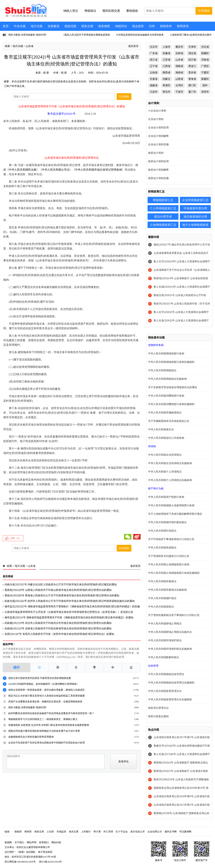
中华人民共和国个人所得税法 (165, 472)
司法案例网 (185, 832)
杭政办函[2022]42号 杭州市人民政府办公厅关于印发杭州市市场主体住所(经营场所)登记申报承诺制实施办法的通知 (70, 601)
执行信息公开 (138, 832)
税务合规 (87, 26)
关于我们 (19, 842)
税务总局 (39, 832)
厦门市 (192, 92)
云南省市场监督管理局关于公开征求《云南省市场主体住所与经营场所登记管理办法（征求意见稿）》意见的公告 (69, 612)
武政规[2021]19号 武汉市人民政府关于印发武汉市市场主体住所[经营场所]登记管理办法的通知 (58, 623)
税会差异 (138, 26)
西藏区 (205, 53)
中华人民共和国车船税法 (162, 581)
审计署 (97, 832)
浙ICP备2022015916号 (50, 862)
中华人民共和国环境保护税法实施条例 (170, 649)
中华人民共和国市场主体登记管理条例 (98, 170)
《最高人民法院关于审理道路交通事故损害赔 (86, 35)
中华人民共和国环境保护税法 (165, 640)
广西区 (205, 66)
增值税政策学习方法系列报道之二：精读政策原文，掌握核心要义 (43, 719)
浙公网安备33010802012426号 (20, 862)
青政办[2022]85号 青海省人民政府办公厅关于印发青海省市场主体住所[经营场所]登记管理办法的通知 (62, 596)
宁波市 (179, 92)
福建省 (154, 85)
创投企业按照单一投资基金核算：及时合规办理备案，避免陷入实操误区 (46, 690)
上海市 (166, 47)
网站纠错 (56, 842)
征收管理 (153, 666)
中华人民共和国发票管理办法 (165, 691)
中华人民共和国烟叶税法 (162, 598)
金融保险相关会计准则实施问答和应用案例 (31, 737)
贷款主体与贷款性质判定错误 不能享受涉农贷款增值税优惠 (40, 678)
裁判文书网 (171, 832)
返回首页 (133, 46)
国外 (205, 85)
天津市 (192, 47)
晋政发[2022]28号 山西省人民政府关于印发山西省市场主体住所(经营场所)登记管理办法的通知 (58, 590)
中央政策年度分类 (195, 208)
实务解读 (53, 26)
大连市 (154, 92)
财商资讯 (183, 26)
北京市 (154, 47)
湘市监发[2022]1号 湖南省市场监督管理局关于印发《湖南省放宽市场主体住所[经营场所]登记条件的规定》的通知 (69, 618)
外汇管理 (108, 832)
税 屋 (46, 73)
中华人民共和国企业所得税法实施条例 (170, 463)
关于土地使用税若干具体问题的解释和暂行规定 (175, 514)
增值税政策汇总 (163, 200)
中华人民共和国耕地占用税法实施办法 (170, 632)
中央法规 (20, 26)
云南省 (154, 73)
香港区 (166, 85)
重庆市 (179, 47)
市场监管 (61, 832)
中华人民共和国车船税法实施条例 (167, 590)
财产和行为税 (156, 489)
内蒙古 (166, 79)
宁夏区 (205, 73)
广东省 (154, 53)
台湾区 (179, 85)
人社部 (50, 832)
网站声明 (32, 842)
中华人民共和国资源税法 (162, 548)
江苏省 (166, 60)
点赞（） (16, 538)
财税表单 (166, 26)
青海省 (192, 79)
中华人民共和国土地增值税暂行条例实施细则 (174, 573)
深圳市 (205, 92)
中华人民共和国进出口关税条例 (166, 438)
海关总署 (74, 832)
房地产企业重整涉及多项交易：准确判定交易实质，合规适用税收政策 (45, 702)
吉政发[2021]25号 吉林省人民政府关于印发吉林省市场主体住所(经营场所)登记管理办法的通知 (58, 629)
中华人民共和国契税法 (161, 607)
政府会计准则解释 (158, 170)
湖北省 (192, 53)
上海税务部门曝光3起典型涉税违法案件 (191, 35)
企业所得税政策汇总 (195, 200)
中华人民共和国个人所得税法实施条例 (170, 480)
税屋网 (8, 842)
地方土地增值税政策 (195, 225)
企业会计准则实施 (158, 144)
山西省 (179, 79)
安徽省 (166, 53)
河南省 (205, 60)
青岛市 (166, 92)
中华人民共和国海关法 (161, 430)
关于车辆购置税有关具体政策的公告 (169, 421)
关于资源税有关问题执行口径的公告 (169, 556)
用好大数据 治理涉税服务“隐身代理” (28, 35)
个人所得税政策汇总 (163, 208)
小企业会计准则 (157, 111)
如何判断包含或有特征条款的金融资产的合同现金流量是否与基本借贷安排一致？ (51, 713)
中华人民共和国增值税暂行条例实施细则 (171, 362)
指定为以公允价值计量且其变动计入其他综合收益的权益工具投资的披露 (46, 696)
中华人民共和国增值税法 (162, 370)
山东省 (30, 46)
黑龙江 (192, 66)
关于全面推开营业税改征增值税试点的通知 (173, 387)
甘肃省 (154, 79)
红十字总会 (122, 832)
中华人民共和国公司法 (56, 170)
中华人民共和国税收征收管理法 (166, 674)
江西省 (166, 66)
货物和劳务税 (156, 345)
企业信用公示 (155, 832)
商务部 (28, 832)
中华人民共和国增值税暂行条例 (166, 354)
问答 (152, 26)
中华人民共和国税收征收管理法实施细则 (171, 683)
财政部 (18, 832)
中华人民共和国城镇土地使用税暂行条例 (171, 505)
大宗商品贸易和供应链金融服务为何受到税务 (140, 35)
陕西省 (166, 73)
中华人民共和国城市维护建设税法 (167, 522)
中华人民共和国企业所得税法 (165, 455)
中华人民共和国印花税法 (162, 531)
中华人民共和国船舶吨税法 (164, 657)
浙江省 (154, 60)
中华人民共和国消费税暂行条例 (166, 396)
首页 (6, 26)
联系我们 (44, 842)
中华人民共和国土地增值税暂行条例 (169, 565)
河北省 (205, 47)
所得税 (152, 446)
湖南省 (179, 66)
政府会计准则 (156, 153)
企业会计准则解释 (158, 136)
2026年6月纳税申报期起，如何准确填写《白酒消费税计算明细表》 (44, 684)
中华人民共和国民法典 (23, 170)
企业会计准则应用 (158, 128)
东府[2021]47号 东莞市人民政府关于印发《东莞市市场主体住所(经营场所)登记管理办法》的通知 (59, 634)
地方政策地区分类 (195, 217)
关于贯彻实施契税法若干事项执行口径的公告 (174, 615)
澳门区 (192, 85)
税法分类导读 (163, 217)
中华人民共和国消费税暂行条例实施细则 (171, 404)
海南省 (179, 73)
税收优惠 (70, 26)
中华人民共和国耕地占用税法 (165, 624)
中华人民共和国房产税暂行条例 (166, 497)
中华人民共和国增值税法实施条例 (167, 379)
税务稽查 (104, 26)
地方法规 (37, 26)
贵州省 (192, 73)
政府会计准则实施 (158, 178)
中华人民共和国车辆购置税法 (165, 413)
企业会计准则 (156, 119)
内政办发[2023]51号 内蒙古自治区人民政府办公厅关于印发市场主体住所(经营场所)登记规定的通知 (61, 585)
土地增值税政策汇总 (163, 225)
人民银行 (86, 832)
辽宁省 (154, 66)
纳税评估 (121, 26)
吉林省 (179, 53)
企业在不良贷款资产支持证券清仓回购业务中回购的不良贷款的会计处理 (46, 743)
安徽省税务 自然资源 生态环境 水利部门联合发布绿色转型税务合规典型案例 (49, 725)
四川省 (192, 60)
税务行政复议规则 (158, 716)
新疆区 (205, 79)
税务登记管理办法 (158, 708)
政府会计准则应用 (158, 161)
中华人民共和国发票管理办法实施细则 (170, 700)
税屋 (7, 46)
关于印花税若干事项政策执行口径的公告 (171, 539)
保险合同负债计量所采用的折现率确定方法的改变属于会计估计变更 (44, 731)
